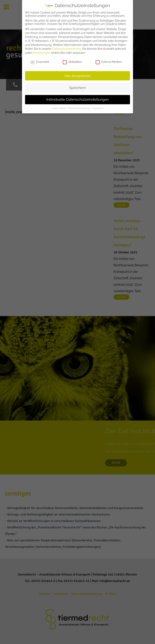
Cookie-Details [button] (59, 108)
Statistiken (72, 62)
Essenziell (40, 62)
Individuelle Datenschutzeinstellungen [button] (77, 99)
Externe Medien (109, 62)
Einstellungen (41, 53)
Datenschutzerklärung (67, 49)
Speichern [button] (77, 88)
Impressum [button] (98, 108)
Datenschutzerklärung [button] (80, 108)
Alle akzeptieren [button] (78, 76)
